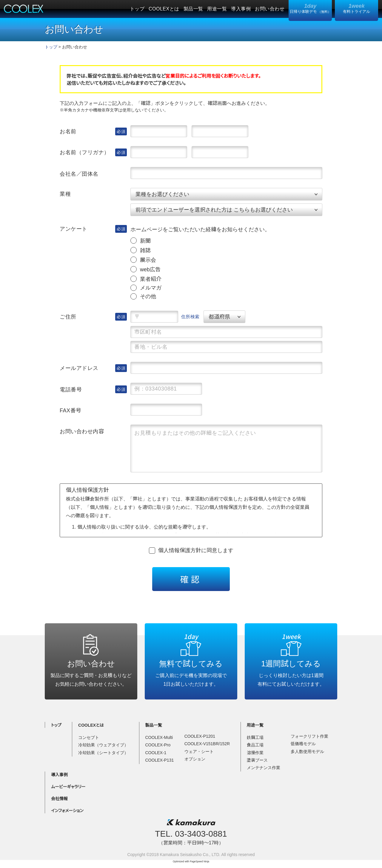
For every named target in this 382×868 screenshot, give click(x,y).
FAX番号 (71, 411)
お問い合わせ (270, 9)
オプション (195, 759)
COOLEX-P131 (160, 760)
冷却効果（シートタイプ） (103, 753)
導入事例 (241, 9)
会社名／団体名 (79, 174)
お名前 (68, 131)
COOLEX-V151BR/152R (207, 744)
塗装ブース (257, 760)
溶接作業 (255, 753)
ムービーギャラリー (68, 787)
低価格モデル (303, 744)
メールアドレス (79, 368)
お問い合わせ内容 (82, 431)
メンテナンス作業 (264, 768)
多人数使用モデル (307, 751)
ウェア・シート (199, 751)
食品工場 (255, 745)
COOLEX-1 (156, 753)
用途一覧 (217, 9)
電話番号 (71, 390)
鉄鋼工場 (255, 737)
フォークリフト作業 (309, 736)
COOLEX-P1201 (200, 736)
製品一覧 (193, 9)
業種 (65, 194)
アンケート (74, 229)
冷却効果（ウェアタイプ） (103, 745)
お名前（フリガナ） (85, 152)
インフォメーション (67, 811)
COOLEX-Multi (159, 737)
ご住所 (68, 317)
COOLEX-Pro (158, 745)
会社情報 (59, 799)
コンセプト (89, 737)
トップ (137, 9)
